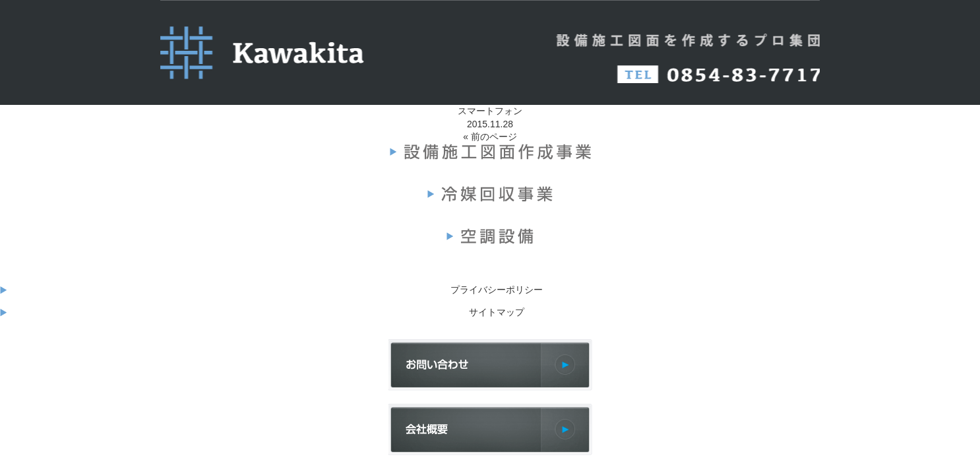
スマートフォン (490, 111)
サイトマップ (497, 312)
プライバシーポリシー (497, 290)
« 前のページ (490, 137)
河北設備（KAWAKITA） (266, 53)
